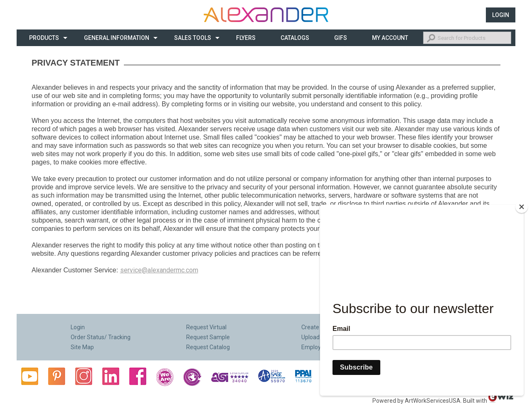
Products (44, 38)
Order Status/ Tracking (101, 337)
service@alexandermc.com (159, 270)
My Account (390, 38)
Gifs (341, 38)
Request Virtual (206, 327)
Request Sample (208, 337)
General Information (117, 38)
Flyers (246, 38)
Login (501, 15)
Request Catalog (208, 347)
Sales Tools (193, 38)
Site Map (82, 347)
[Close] (522, 207)
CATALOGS (295, 38)
